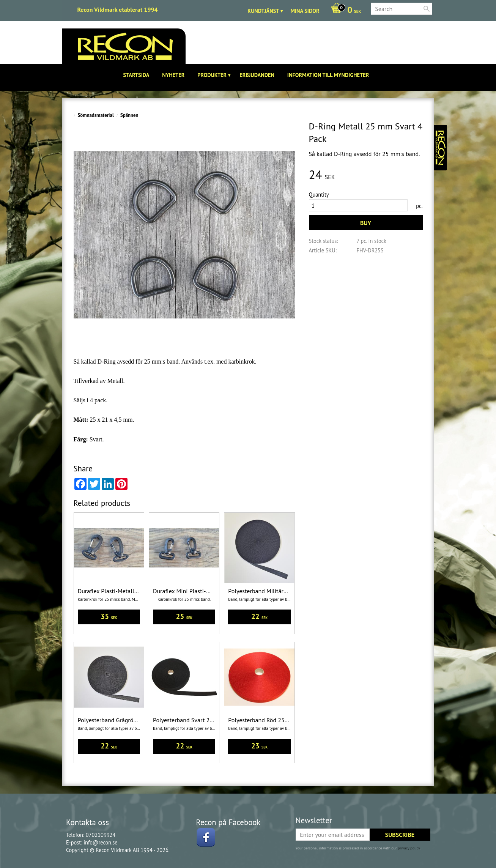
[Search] (427, 9)
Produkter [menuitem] (212, 75)
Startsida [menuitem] (136, 75)
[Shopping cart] (344, 11)
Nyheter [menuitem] (173, 75)
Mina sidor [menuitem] (305, 11)
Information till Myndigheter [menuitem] (328, 75)
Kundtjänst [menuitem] (263, 11)
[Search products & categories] (402, 9)
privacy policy (409, 848)
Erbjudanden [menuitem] (257, 75)
